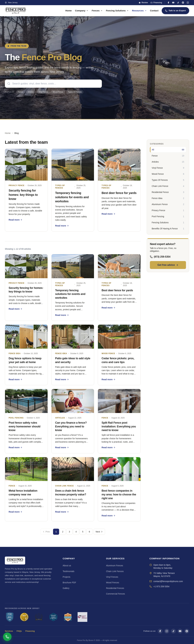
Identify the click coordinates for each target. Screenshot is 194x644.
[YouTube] (173, 3)
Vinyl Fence (43, 92)
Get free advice (168, 265)
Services (9, 631)
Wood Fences (113, 583)
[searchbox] (53, 84)
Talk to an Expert (175, 11)
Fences (97, 11)
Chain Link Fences (115, 571)
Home (69, 11)
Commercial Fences (115, 594)
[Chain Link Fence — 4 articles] (168, 186)
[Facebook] (168, 3)
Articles (31, 92)
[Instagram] (188, 3)
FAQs (19, 631)
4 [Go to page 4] (76, 532)
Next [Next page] (99, 532)
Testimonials (69, 571)
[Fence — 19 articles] (168, 156)
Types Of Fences (75, 92)
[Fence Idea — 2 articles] (168, 198)
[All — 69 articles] (168, 150)
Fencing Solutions (117, 11)
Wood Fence (58, 92)
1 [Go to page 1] (56, 532)
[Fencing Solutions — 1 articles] (168, 223)
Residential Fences (115, 588)
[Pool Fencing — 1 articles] (168, 216)
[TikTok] (178, 3)
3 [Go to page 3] (69, 532)
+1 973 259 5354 (161, 586)
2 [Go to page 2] (63, 532)
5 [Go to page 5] (83, 532)
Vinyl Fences (112, 577)
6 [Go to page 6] (89, 532)
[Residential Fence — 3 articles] (168, 192)
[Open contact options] (7, 637)
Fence (20, 92)
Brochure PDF (69, 583)
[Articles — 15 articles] (168, 162)
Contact (154, 11)
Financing (156, 3)
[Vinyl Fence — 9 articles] (168, 168)
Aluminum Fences (115, 566)
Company (82, 11)
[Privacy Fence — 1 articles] (168, 210)
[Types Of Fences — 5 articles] (168, 180)
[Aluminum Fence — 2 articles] (168, 204)
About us (67, 566)
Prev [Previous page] (46, 532)
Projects (67, 577)
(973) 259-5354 (160, 257)
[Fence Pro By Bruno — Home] (16, 11)
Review (143, 3)
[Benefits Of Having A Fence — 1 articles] (168, 229)
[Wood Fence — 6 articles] (168, 174)
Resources (139, 11)
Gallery (66, 588)
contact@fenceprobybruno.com (168, 581)
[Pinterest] (183, 3)
